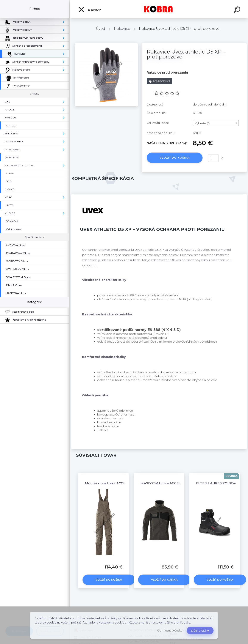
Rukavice (122, 29)
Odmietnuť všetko (170, 631)
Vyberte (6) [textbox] (203, 123)
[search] (238, 10)
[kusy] (213, 158)
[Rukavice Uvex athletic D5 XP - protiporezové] (106, 45)
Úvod (101, 29)
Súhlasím (200, 631)
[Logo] (159, 9)
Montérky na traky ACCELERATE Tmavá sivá (121, 483)
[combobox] (216, 123)
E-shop (90, 9)
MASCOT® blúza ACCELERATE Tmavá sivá (176, 483)
